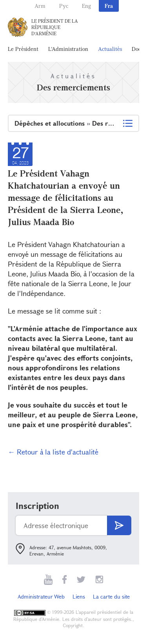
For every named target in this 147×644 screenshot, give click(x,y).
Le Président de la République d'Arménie (55, 27)
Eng (86, 6)
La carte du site (111, 596)
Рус (64, 6)
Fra (109, 6)
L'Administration (68, 49)
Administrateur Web (41, 596)
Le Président (23, 49)
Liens (79, 596)
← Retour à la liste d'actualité (53, 452)
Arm (40, 6)
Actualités (110, 49)
